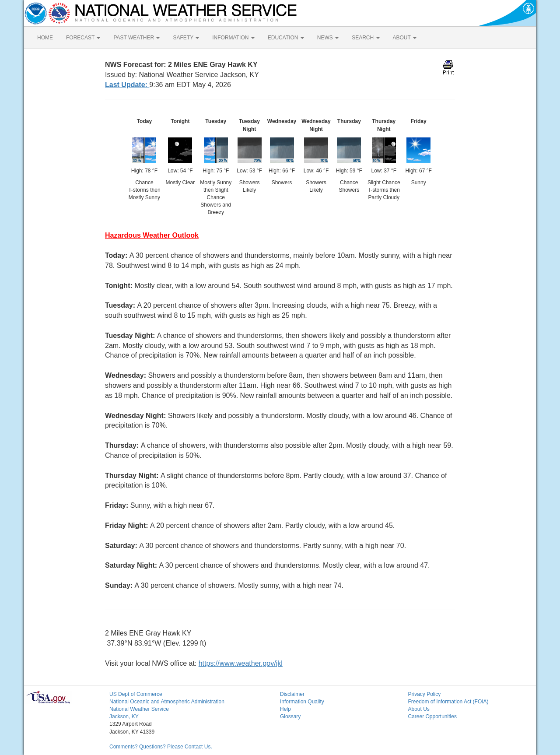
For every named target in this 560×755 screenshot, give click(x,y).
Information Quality (302, 702)
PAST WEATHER (136, 38)
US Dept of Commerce (136, 694)
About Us (419, 709)
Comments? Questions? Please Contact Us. (161, 747)
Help (285, 709)
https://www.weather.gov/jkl (241, 663)
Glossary (290, 716)
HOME (45, 38)
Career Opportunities (432, 716)
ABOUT (405, 38)
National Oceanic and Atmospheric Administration (167, 702)
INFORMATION (233, 38)
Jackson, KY (124, 716)
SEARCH (366, 38)
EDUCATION (286, 38)
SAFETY (186, 38)
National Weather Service (139, 709)
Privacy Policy (425, 694)
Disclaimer (292, 694)
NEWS (328, 38)
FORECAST (83, 38)
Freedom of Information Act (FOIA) (448, 702)
